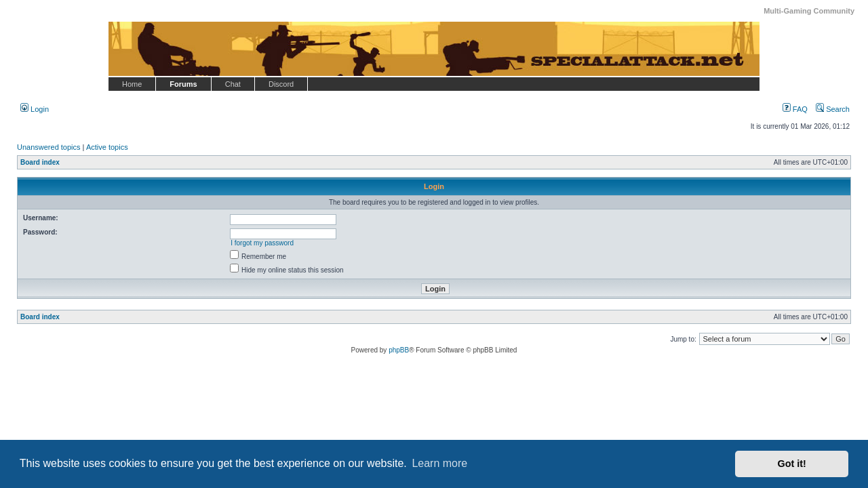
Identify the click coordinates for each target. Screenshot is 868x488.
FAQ (795, 109)
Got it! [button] (792, 464)
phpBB (399, 350)
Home (132, 84)
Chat (233, 84)
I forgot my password (262, 243)
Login (35, 109)
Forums (183, 84)
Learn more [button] (439, 463)
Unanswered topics (49, 147)
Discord (281, 84)
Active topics (107, 147)
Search (833, 109)
